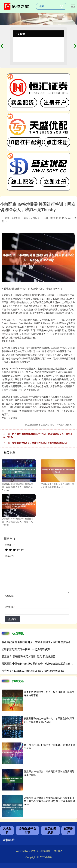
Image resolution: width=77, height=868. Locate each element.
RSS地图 (45, 851)
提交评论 (12, 619)
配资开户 (68, 830)
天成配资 (7, 830)
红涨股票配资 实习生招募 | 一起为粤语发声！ (27, 649)
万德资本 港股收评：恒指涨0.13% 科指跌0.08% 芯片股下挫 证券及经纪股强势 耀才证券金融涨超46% (49, 801)
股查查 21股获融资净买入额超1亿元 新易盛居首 (28, 657)
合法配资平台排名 (28, 830)
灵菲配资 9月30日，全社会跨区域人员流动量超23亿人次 (40, 443)
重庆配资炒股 (50, 830)
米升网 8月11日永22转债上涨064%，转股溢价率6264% (33, 671)
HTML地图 (56, 851)
